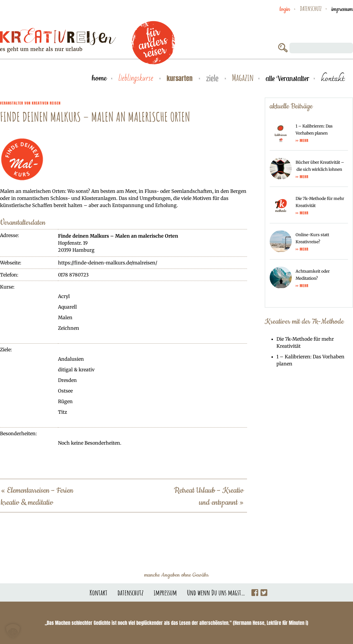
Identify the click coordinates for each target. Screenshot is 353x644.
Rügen (65, 401)
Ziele (213, 79)
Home (99, 78)
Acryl (64, 296)
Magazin (243, 78)
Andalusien (71, 359)
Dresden (67, 380)
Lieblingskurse (137, 78)
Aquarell (67, 307)
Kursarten (180, 78)
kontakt (333, 78)
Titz (63, 412)
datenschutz (311, 9)
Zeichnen (69, 328)
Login (285, 9)
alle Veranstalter (287, 78)
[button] (13, 631)
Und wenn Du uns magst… (216, 592)
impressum (342, 9)
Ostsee (65, 391)
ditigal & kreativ (76, 370)
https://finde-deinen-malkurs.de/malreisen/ (108, 263)
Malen (65, 317)
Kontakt (98, 592)
